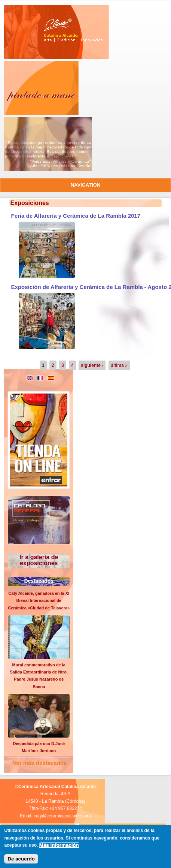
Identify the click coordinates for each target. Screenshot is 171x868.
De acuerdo (21, 859)
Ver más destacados (40, 763)
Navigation (86, 185)
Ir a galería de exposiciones (39, 560)
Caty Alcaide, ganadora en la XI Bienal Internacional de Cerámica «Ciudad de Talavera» (39, 601)
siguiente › (92, 365)
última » (119, 365)
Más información (59, 845)
